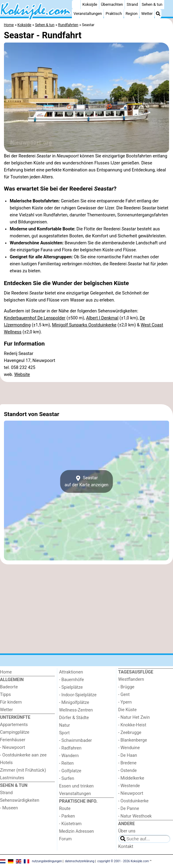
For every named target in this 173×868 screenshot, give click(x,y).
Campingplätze (15, 732)
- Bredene (127, 763)
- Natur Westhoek (135, 816)
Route (65, 809)
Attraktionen (71, 672)
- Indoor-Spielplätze (78, 695)
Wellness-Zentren (76, 710)
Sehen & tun (152, 4)
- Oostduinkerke (133, 801)
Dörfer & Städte (74, 718)
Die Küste (127, 710)
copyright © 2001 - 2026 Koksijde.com (123, 861)
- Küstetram (70, 824)
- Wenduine (129, 748)
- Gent (124, 695)
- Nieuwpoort (12, 747)
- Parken (67, 816)
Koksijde (90, 4)
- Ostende (127, 771)
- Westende (129, 786)
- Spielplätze (71, 687)
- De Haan (128, 755)
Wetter (147, 14)
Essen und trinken (76, 786)
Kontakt (126, 847)
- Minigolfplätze (74, 703)
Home (6, 672)
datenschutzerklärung (79, 861)
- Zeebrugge (130, 733)
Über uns (127, 831)
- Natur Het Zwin (134, 717)
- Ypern (125, 702)
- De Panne (129, 809)
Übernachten (112, 4)
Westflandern (131, 679)
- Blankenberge (133, 740)
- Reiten (66, 763)
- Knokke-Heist (132, 725)
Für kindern (11, 702)
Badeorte (9, 687)
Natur (65, 725)
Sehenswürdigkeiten (20, 800)
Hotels (6, 763)
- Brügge (126, 687)
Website (22, 375)
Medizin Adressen (76, 831)
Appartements (14, 725)
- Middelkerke (131, 778)
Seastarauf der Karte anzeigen (86, 481)
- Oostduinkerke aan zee (23, 755)
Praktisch (114, 14)
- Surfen (67, 778)
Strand (132, 4)
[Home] (76, 5)
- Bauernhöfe (71, 680)
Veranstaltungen (88, 14)
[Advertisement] (86, 393)
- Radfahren (70, 748)
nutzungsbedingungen (47, 861)
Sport (64, 733)
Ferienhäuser (13, 740)
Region (131, 14)
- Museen (9, 808)
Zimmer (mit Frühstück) (23, 770)
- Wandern (69, 756)
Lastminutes (12, 778)
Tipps (5, 695)
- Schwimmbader (76, 741)
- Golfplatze (70, 771)
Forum (65, 839)
